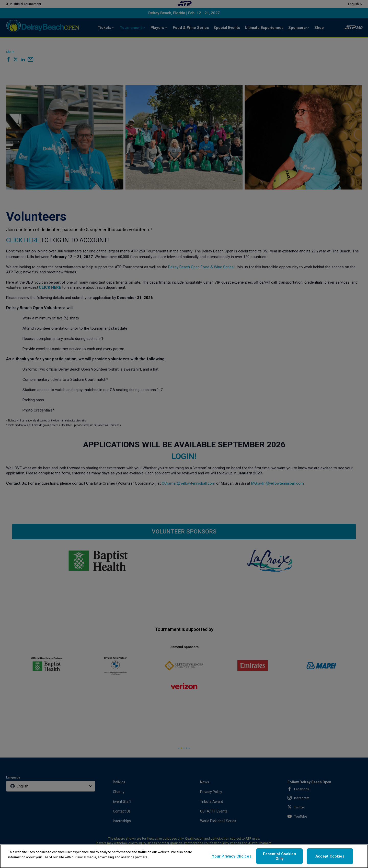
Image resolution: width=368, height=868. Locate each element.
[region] (184, 856)
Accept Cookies (330, 856)
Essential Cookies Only (279, 856)
